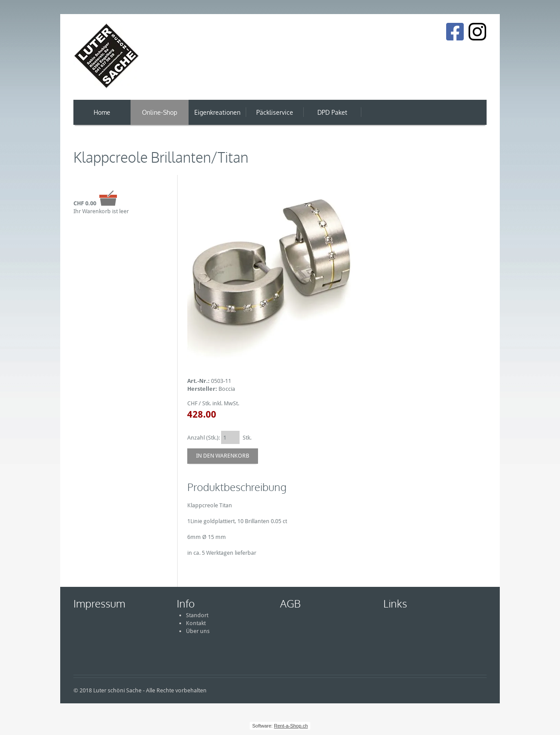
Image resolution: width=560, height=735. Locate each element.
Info (186, 603)
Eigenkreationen (217, 112)
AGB (290, 603)
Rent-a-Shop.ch (291, 726)
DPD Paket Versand (332, 117)
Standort (197, 615)
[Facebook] (455, 32)
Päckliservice (275, 112)
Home (102, 112)
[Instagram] (477, 32)
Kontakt (196, 623)
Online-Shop (160, 112)
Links (395, 603)
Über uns (198, 631)
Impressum (99, 603)
